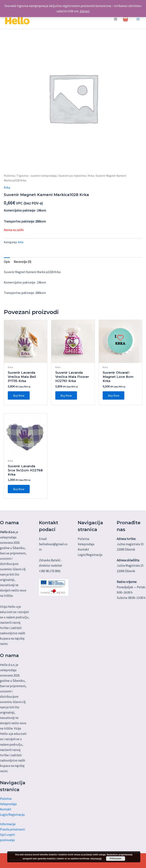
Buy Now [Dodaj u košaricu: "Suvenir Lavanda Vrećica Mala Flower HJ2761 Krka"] (66, 396)
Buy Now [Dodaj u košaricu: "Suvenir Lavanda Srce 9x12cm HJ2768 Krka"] (19, 490)
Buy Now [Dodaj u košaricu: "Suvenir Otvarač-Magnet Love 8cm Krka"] (114, 396)
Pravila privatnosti (12, 829)
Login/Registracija (12, 815)
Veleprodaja (8, 804)
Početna (9, 176)
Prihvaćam (115, 859)
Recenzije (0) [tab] (23, 262)
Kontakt (6, 809)
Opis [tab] (7, 262)
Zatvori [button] (85, 11)
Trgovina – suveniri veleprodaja (37, 176)
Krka (91, 176)
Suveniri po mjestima (72, 176)
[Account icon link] (116, 19)
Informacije (8, 824)
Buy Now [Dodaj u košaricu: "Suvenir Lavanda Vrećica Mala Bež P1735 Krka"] (19, 396)
